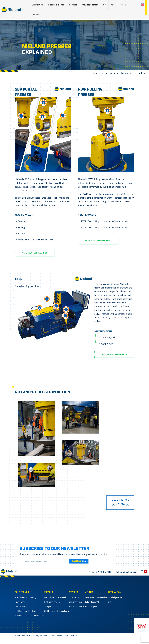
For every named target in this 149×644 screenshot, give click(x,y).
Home (95, 73)
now (79, 561)
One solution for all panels (26, 606)
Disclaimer (26, 636)
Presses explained (110, 73)
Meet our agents (91, 606)
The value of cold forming (25, 597)
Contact (111, 606)
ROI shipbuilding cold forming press (30, 616)
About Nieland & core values (96, 597)
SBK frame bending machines (57, 611)
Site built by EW (71, 636)
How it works (20, 602)
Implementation (75, 602)
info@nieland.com (126, 572)
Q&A (109, 602)
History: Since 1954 (92, 602)
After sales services (77, 606)
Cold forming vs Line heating (27, 611)
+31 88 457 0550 (100, 572)
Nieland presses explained (55, 597)
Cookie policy (56, 636)
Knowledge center (115, 597)
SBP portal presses (52, 606)
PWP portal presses (52, 602)
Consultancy (74, 597)
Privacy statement (40, 636)
